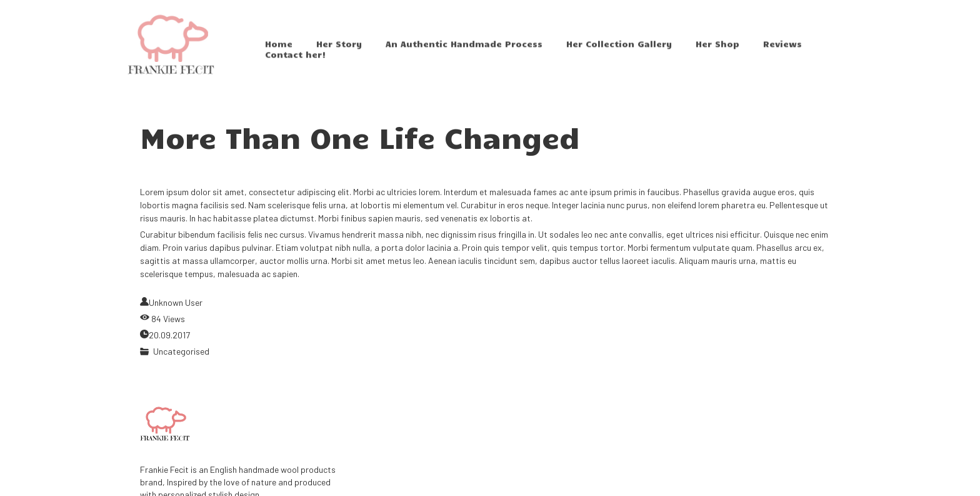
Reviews (782, 51)
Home (279, 51)
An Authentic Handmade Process (464, 51)
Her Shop (717, 51)
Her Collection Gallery (619, 51)
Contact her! (296, 62)
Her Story (339, 51)
